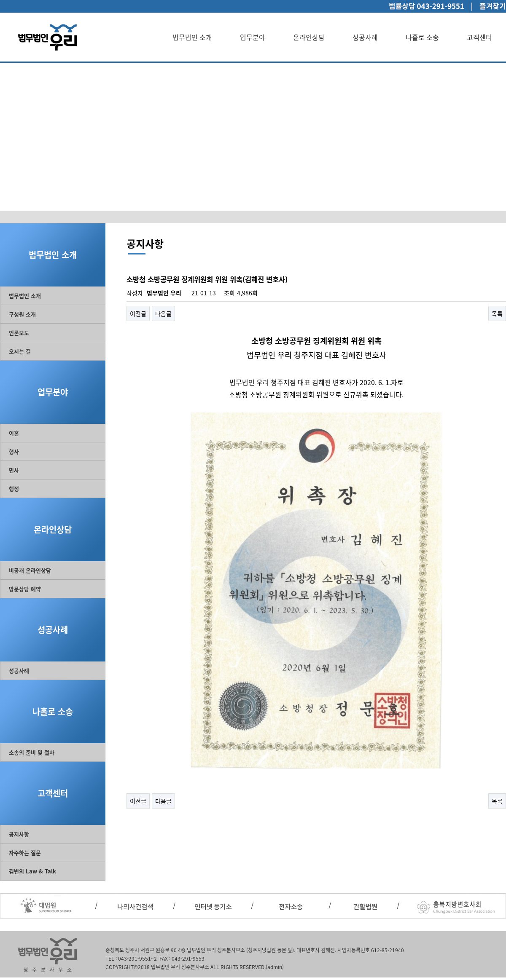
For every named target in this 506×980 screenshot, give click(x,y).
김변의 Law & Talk (32, 871)
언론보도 (19, 333)
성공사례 (365, 37)
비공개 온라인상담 (30, 570)
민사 (14, 470)
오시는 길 (20, 351)
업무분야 (253, 37)
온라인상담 (309, 37)
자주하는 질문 (25, 853)
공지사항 (19, 834)
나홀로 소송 (422, 37)
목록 (497, 313)
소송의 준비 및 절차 (32, 752)
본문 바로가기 (0, 0)
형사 (14, 451)
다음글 (163, 313)
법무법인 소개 (192, 37)
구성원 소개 (22, 314)
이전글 (138, 313)
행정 (14, 489)
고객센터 (479, 37)
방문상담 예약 (25, 589)
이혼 (14, 433)
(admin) (275, 967)
